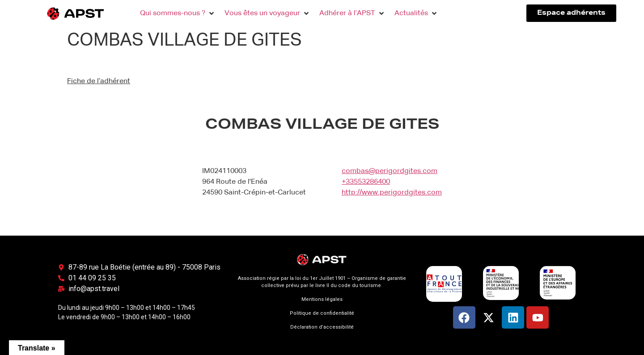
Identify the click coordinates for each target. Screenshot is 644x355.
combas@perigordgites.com (390, 171)
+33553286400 (366, 182)
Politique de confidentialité (322, 313)
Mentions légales (322, 299)
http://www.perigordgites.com (392, 193)
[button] (178, 13)
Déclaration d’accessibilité (322, 327)
